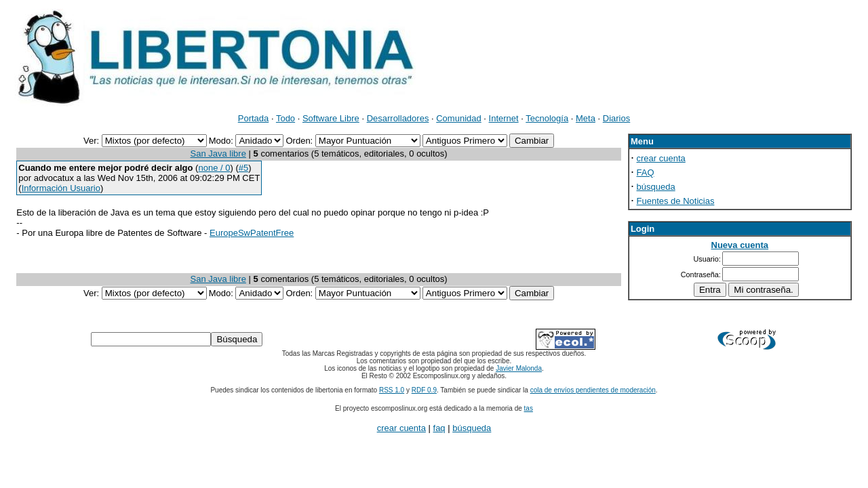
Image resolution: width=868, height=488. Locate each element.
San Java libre (218, 154)
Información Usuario (61, 188)
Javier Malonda (519, 368)
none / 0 (214, 168)
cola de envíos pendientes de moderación (593, 390)
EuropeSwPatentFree (252, 233)
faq (439, 428)
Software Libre (331, 118)
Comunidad (459, 118)
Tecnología (547, 118)
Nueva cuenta (740, 245)
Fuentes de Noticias (676, 201)
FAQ (646, 172)
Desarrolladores (398, 118)
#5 (243, 168)
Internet (504, 118)
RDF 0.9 (424, 390)
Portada (254, 118)
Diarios (616, 118)
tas (529, 408)
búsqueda (656, 187)
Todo (285, 118)
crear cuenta (661, 158)
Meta (586, 118)
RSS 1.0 (392, 390)
